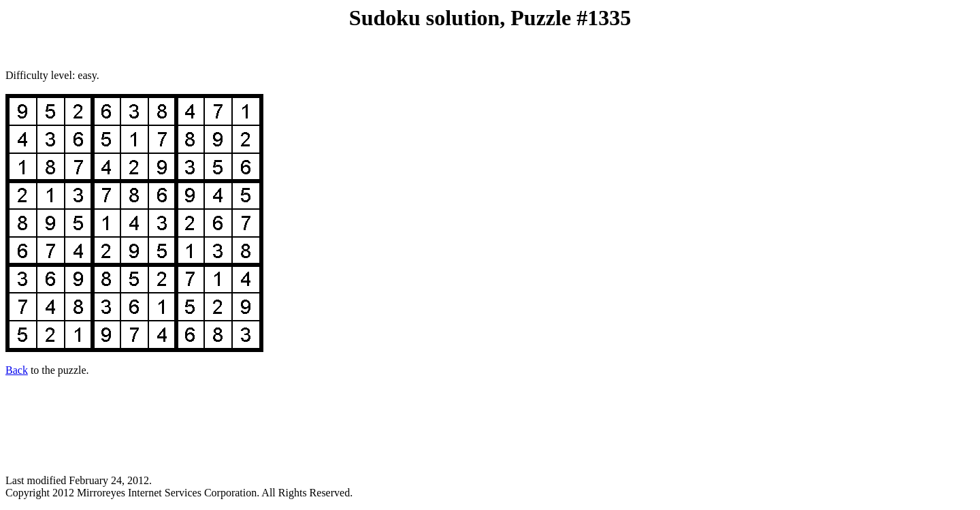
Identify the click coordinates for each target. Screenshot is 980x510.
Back (17, 370)
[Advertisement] (490, 419)
